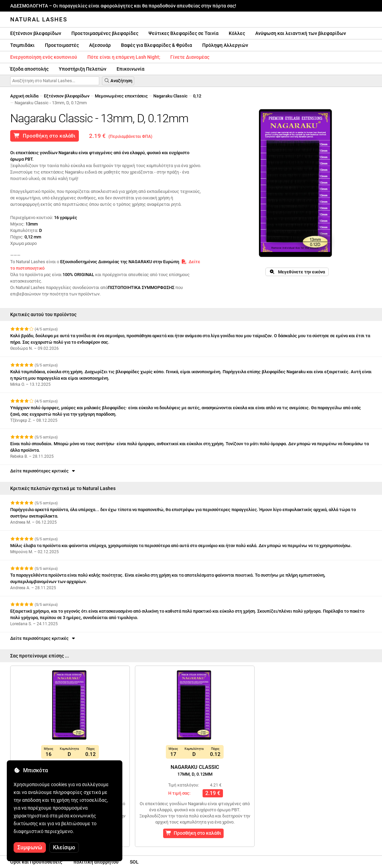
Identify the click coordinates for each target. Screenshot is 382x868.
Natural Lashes (39, 19)
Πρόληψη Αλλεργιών (225, 45)
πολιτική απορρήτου (96, 862)
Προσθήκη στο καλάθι (45, 136)
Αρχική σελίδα (24, 96)
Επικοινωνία (131, 69)
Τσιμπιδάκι (22, 45)
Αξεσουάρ (100, 45)
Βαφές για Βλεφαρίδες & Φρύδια (157, 45)
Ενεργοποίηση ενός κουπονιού (44, 57)
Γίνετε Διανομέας (190, 57)
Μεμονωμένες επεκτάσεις (121, 96)
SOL (134, 862)
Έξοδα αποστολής (29, 69)
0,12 (197, 96)
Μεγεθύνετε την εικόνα (297, 272)
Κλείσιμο (64, 847)
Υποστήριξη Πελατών (83, 69)
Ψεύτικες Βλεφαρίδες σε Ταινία (184, 33)
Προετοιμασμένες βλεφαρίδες (105, 33)
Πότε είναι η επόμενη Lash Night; (124, 57)
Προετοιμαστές (62, 45)
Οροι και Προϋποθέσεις (36, 862)
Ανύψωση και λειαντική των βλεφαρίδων (301, 33)
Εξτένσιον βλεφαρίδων (36, 33)
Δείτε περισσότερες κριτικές (43, 471)
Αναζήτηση (118, 81)
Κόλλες (237, 33)
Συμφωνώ (30, 847)
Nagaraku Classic (170, 96)
